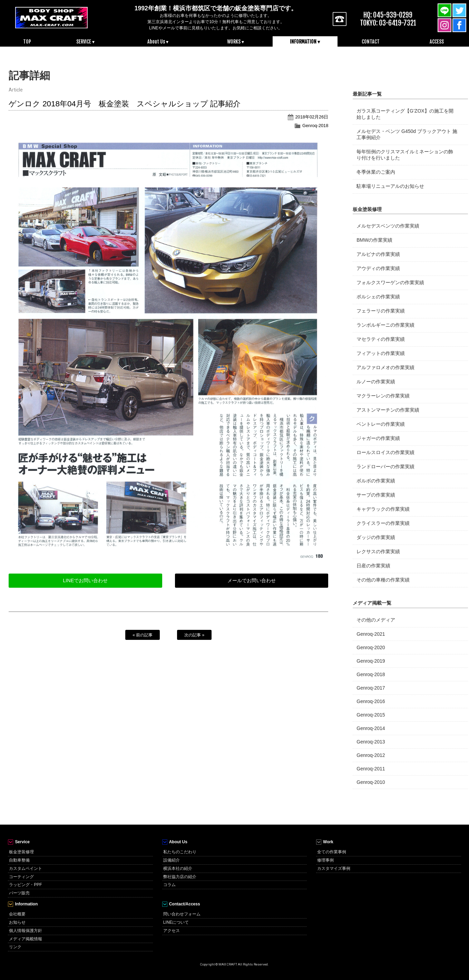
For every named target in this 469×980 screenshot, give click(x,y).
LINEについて (176, 922)
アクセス (172, 931)
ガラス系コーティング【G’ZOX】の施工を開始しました (405, 114)
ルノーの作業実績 (376, 382)
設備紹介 (172, 860)
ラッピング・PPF (25, 885)
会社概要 (17, 914)
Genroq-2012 (371, 755)
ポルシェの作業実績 (378, 297)
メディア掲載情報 (26, 939)
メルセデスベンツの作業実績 (388, 226)
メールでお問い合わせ (252, 580)
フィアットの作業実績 (381, 353)
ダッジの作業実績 (376, 537)
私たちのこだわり (180, 852)
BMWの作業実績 (374, 240)
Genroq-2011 (371, 769)
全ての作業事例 (332, 852)
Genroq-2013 (371, 742)
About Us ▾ (158, 42)
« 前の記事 (143, 635)
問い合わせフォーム (182, 914)
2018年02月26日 (312, 117)
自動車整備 (19, 860)
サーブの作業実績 (376, 495)
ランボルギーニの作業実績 (385, 325)
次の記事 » (194, 635)
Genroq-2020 (371, 647)
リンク (15, 947)
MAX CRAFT (52, 17)
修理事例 (325, 860)
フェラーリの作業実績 (381, 311)
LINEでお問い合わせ (85, 580)
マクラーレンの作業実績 (383, 396)
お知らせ (17, 922)
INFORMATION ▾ (305, 42)
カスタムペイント (26, 868)
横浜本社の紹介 (178, 868)
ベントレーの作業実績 (381, 424)
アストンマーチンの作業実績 (388, 410)
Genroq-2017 (371, 688)
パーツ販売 (19, 893)
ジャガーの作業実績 (378, 438)
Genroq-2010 (371, 782)
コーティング (21, 877)
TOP (27, 42)
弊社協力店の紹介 (180, 877)
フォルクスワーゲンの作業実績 (390, 282)
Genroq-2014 (371, 728)
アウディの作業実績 (378, 268)
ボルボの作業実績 (376, 481)
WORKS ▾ (236, 42)
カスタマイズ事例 (334, 868)
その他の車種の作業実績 (383, 580)
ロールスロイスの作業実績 (385, 452)
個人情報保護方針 (26, 931)
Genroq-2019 (371, 661)
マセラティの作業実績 (381, 339)
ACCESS (437, 42)
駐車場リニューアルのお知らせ (390, 186)
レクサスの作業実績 (378, 551)
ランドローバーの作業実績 (385, 467)
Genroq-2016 (371, 701)
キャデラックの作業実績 (383, 509)
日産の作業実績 (373, 566)
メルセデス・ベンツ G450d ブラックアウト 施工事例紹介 (407, 134)
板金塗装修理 (21, 852)
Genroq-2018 (315, 126)
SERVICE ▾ (85, 42)
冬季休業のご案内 (376, 172)
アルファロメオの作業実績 (385, 367)
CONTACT (371, 42)
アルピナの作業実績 (378, 254)
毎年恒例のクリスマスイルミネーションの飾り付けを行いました (405, 155)
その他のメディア (376, 620)
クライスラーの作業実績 (383, 523)
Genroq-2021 (371, 634)
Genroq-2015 (371, 715)
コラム (169, 885)
